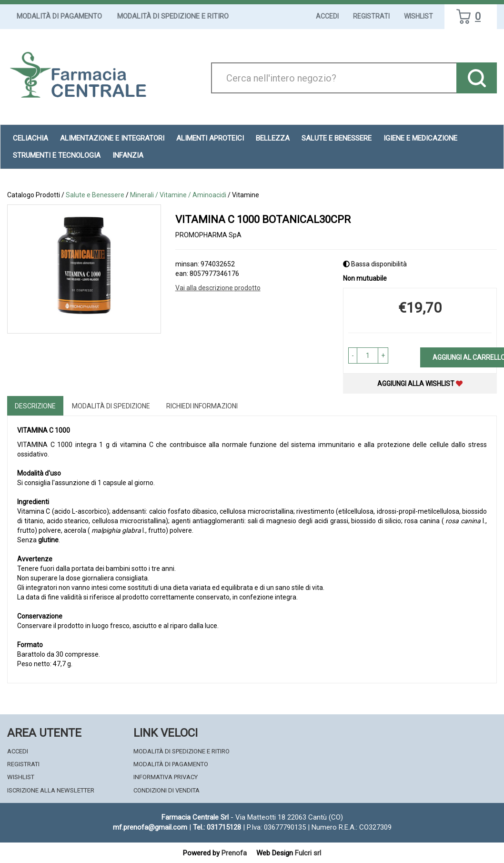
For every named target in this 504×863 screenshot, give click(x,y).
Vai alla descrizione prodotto (218, 288)
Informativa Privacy (166, 777)
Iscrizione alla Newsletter (51, 790)
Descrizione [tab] (35, 406)
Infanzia (128, 155)
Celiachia (30, 138)
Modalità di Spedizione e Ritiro (173, 16)
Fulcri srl (308, 853)
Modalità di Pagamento (59, 16)
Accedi (327, 16)
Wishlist (418, 16)
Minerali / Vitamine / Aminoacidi (178, 195)
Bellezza (273, 138)
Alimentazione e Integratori (112, 138)
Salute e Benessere (337, 138)
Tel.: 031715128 (217, 827)
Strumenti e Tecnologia (57, 155)
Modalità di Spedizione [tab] (111, 406)
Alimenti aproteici (210, 138)
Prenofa (234, 853)
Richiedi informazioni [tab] (202, 406)
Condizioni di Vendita (166, 790)
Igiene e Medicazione (420, 138)
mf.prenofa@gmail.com (150, 827)
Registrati (371, 16)
